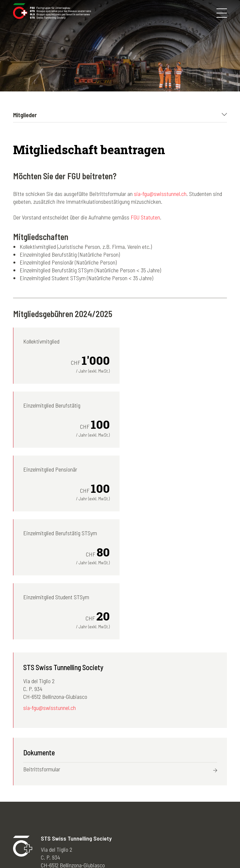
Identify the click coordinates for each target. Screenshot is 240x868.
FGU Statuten (145, 217)
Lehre (19, 827)
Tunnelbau (24, 819)
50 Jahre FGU (101, 819)
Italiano (147, 803)
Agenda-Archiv (102, 811)
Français (149, 795)
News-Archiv (100, 803)
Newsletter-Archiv (106, 795)
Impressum (102, 848)
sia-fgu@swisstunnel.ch (160, 194)
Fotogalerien (100, 787)
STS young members (35, 811)
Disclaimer (133, 848)
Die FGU (22, 787)
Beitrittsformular (42, 641)
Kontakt (160, 848)
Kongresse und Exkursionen (43, 795)
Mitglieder (24, 803)
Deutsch (148, 787)
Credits (183, 848)
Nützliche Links (104, 827)
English (147, 811)
